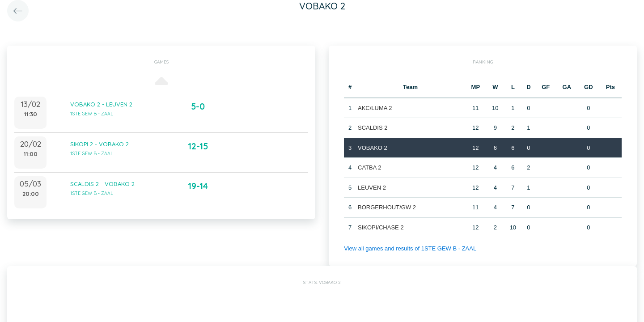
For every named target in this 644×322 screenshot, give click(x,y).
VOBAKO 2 (373, 148)
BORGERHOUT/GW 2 (387, 207)
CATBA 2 (370, 167)
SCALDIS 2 (373, 128)
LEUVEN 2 (372, 188)
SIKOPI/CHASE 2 (381, 227)
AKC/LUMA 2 (375, 108)
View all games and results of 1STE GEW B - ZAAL (410, 248)
